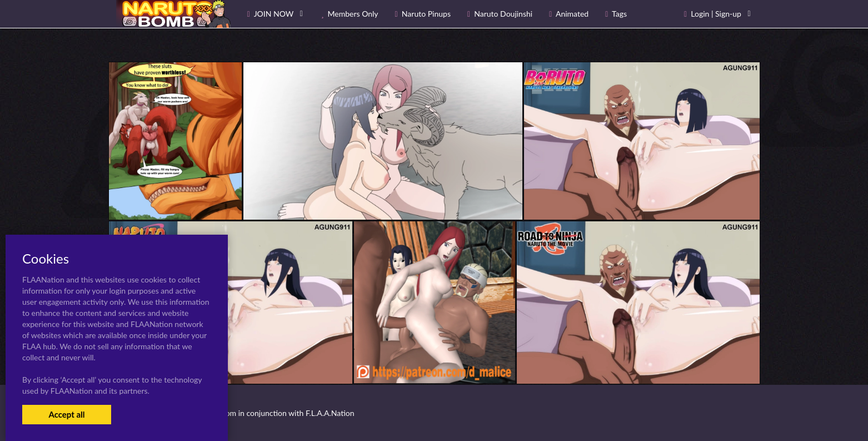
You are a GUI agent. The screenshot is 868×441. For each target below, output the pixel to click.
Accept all (66, 414)
